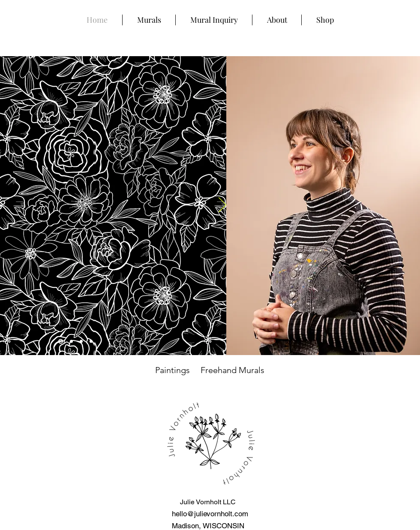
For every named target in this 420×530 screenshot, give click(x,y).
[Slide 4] (61, 342)
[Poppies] (71, 342)
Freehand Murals (232, 370)
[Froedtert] (81, 342)
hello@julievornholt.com (210, 514)
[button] (149, 20)
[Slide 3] (91, 342)
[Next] (222, 205)
